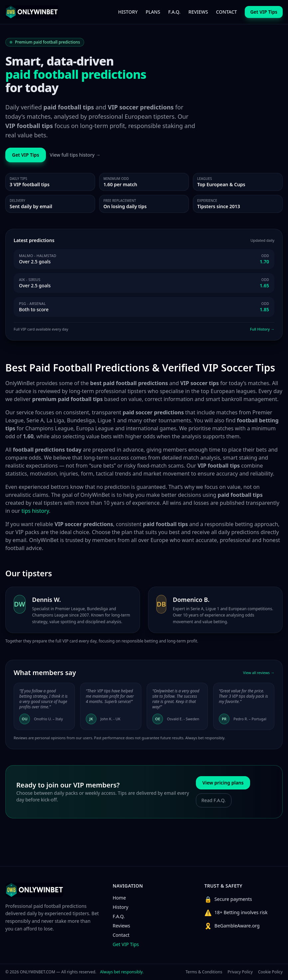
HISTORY (128, 12)
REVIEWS (198, 12)
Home (119, 898)
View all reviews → (259, 673)
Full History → (262, 329)
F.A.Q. (174, 12)
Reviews (121, 926)
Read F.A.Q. (214, 800)
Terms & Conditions (204, 972)
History (121, 907)
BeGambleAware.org (237, 926)
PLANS (153, 12)
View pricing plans (223, 783)
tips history (35, 511)
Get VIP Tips (126, 944)
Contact (121, 935)
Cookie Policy (270, 972)
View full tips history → (75, 155)
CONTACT (226, 12)
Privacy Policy (240, 972)
